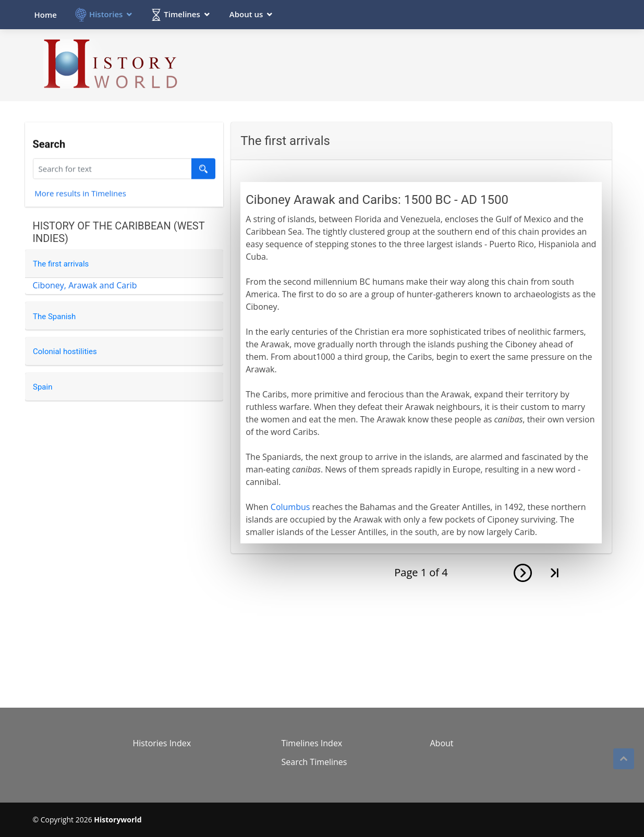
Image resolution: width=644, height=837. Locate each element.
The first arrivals (61, 264)
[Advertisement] (422, 65)
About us (246, 14)
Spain (42, 387)
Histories (106, 14)
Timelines (182, 14)
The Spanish (54, 317)
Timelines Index (312, 743)
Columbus (290, 507)
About (442, 743)
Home (46, 15)
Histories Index (162, 743)
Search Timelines (314, 762)
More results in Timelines (80, 195)
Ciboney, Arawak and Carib (85, 285)
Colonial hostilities (65, 351)
